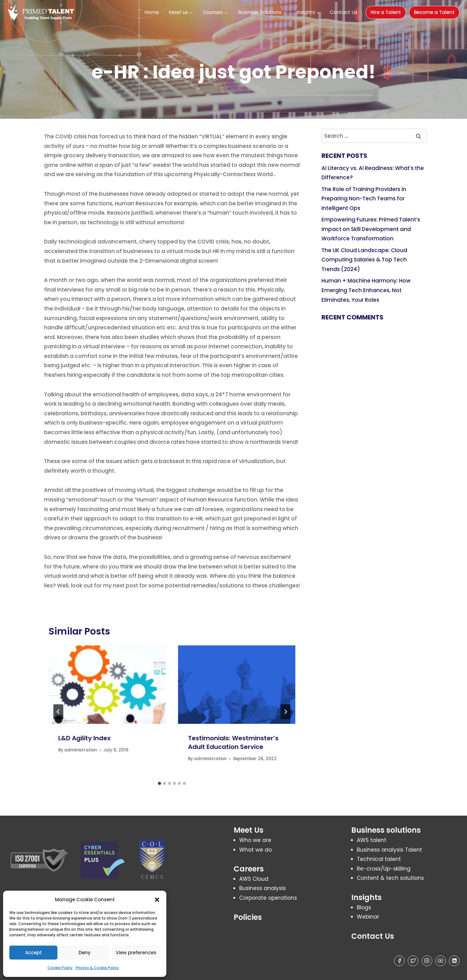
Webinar (368, 917)
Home (152, 12)
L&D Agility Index (85, 738)
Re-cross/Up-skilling (384, 869)
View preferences (136, 953)
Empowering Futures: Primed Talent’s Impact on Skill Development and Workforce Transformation (371, 229)
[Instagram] (427, 961)
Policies (248, 917)
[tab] (159, 783)
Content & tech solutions (390, 878)
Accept (34, 953)
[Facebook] (399, 961)
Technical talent (379, 859)
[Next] (285, 712)
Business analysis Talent (389, 850)
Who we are (255, 840)
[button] (157, 900)
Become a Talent (434, 12)
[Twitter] (413, 961)
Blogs (364, 907)
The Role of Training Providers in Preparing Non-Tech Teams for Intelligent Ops (364, 199)
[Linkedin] (454, 961)
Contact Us (344, 12)
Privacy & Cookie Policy (97, 968)
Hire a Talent (386, 12)
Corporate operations (268, 898)
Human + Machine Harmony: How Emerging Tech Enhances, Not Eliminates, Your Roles (366, 290)
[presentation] (107, 684)
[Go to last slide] (58, 712)
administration (81, 750)
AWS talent (372, 840)
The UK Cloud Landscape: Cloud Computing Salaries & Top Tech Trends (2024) (364, 260)
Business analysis (263, 888)
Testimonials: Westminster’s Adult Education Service (233, 742)
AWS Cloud (254, 879)
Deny (85, 953)
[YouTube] (441, 961)
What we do (256, 850)
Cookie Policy (60, 968)
